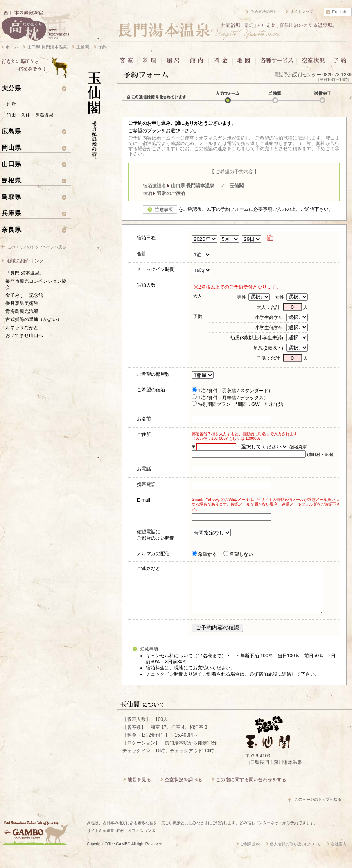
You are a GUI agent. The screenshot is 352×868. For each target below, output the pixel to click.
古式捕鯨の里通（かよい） (34, 319)
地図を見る (139, 789)
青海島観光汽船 (22, 311)
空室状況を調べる (183, 789)
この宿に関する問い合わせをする (251, 789)
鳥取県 (12, 197)
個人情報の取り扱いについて (295, 853)
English (339, 12)
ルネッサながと (22, 328)
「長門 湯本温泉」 (25, 273)
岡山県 (12, 147)
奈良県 (12, 230)
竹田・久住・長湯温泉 (30, 115)
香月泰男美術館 (22, 303)
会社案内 (339, 853)
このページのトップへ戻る (318, 809)
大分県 (12, 88)
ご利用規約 (250, 853)
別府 (11, 104)
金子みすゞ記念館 (24, 295)
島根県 (12, 180)
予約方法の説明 (264, 12)
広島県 (12, 131)
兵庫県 (12, 213)
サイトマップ (302, 12)
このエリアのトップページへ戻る (37, 247)
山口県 (12, 164)
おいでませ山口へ (24, 335)
